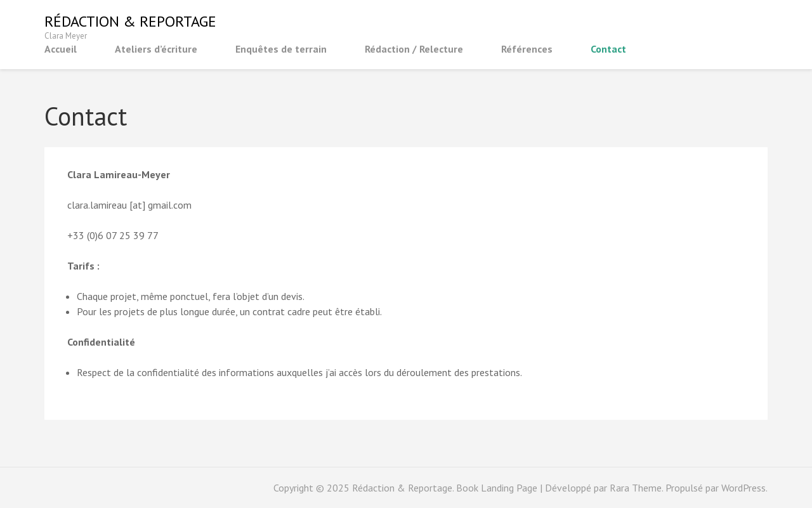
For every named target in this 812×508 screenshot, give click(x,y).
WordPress (743, 488)
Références (527, 49)
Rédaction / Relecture (414, 49)
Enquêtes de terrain (281, 49)
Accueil (61, 49)
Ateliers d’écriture (156, 49)
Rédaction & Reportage (130, 21)
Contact (608, 49)
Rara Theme (636, 488)
